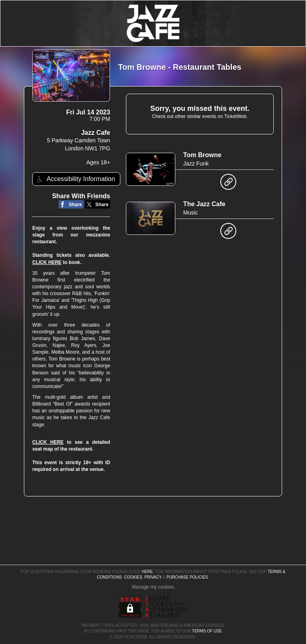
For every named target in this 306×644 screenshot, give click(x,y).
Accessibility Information (75, 179)
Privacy (153, 577)
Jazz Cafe (95, 133)
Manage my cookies (153, 587)
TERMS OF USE (207, 631)
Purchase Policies (187, 577)
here (147, 572)
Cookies (133, 577)
